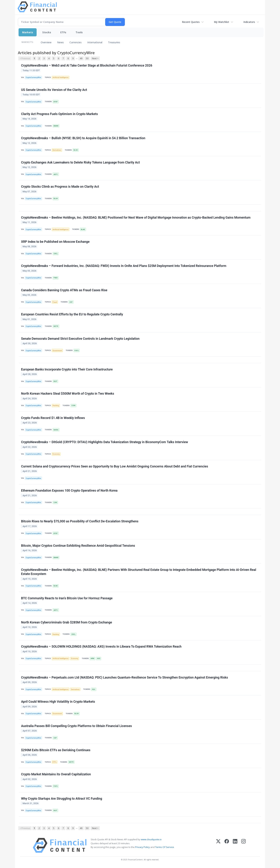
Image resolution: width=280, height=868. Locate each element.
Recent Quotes (191, 22)
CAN (55, 502)
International (95, 42)
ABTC (56, 174)
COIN (73, 405)
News (60, 42)
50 (87, 58)
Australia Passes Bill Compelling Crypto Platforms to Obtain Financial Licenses (77, 726)
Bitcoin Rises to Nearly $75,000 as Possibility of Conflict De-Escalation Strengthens (80, 521)
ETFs (63, 32)
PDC (94, 689)
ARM (92, 658)
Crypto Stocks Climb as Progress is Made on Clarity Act (60, 187)
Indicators (249, 22)
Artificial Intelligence (61, 77)
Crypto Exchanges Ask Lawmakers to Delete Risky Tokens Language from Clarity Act (80, 162)
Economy (56, 454)
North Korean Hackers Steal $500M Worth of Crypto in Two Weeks (68, 394)
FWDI (56, 278)
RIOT (55, 381)
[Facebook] (227, 845)
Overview (46, 42)
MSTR (56, 326)
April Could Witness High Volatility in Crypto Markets (58, 702)
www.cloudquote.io (151, 839)
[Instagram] (243, 845)
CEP (71, 302)
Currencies (76, 42)
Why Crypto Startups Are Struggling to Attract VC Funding (62, 799)
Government (57, 351)
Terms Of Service (165, 847)
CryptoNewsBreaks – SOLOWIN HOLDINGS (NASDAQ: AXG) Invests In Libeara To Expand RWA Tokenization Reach (101, 647)
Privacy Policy (142, 847)
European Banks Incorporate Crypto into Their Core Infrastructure (67, 369)
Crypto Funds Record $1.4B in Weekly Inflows (53, 418)
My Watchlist (222, 22)
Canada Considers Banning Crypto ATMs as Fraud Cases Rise (64, 290)
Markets (28, 32)
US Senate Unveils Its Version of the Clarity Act (54, 90)
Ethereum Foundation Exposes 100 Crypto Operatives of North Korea (69, 491)
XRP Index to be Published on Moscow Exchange (55, 242)
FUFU (77, 351)
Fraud (55, 302)
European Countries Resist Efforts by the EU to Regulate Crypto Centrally (72, 314)
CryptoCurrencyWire (33, 77)
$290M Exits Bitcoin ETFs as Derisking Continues (56, 750)
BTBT (56, 102)
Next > (95, 58)
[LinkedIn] (235, 845)
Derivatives (57, 150)
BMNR (56, 126)
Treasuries (114, 42)
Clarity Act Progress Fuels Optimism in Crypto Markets (59, 114)
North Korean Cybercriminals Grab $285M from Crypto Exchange (67, 622)
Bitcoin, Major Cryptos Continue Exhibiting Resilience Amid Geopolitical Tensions (78, 546)
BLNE (83, 229)
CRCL (56, 254)
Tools (79, 32)
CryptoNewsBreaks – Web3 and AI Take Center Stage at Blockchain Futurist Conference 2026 (87, 65)
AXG (99, 658)
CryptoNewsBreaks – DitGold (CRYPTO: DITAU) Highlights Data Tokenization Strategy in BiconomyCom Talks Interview (105, 442)
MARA (56, 430)
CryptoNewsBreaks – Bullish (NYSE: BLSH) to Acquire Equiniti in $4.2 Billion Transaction (83, 138)
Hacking (56, 405)
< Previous (25, 58)
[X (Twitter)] (218, 845)
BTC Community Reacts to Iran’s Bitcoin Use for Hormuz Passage (67, 598)
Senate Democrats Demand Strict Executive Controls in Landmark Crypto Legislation (80, 339)
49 (81, 58)
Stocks (47, 32)
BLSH (76, 150)
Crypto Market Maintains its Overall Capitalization (56, 774)
